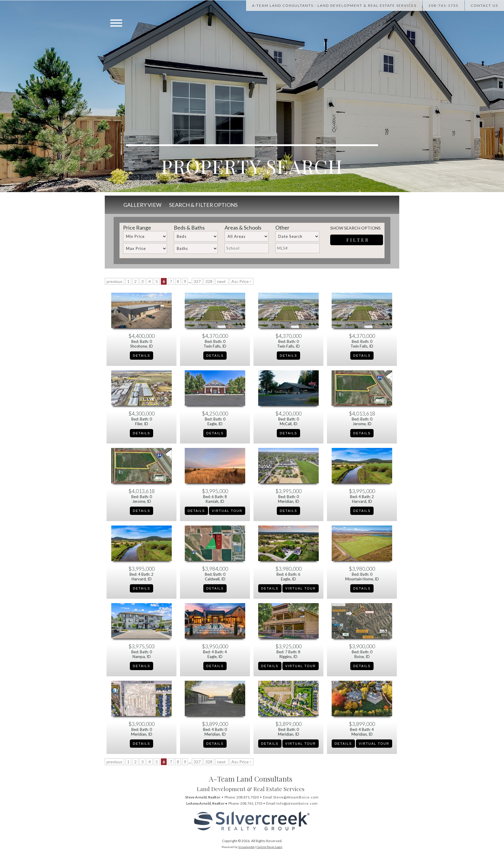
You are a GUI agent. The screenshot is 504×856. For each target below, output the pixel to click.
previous (114, 281)
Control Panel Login (269, 847)
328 (209, 281)
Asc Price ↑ (242, 281)
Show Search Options (355, 228)
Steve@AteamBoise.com (296, 797)
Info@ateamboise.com (297, 803)
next (222, 281)
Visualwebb (246, 847)
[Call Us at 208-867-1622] (467, 5)
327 (197, 281)
